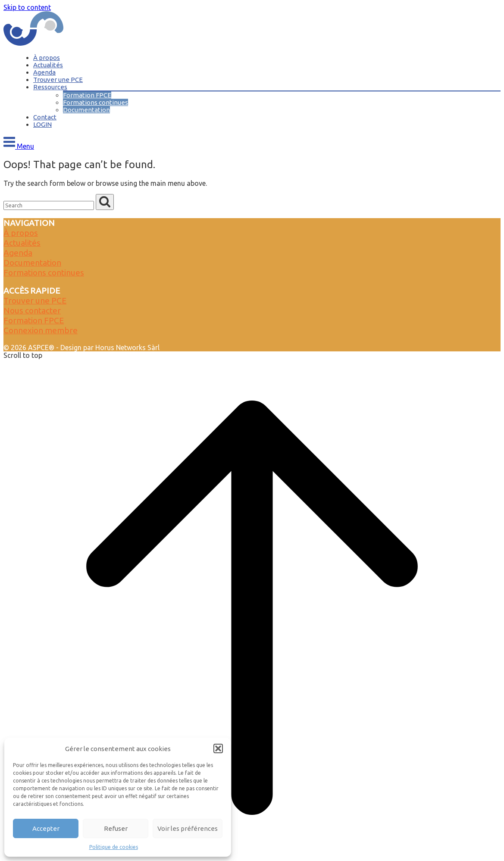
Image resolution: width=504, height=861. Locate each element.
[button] (218, 748)
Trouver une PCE (58, 80)
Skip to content (27, 7)
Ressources (50, 87)
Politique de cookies (114, 847)
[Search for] (49, 205)
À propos (47, 58)
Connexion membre (41, 330)
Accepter (46, 828)
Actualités (48, 65)
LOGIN (42, 124)
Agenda (44, 72)
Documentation (86, 110)
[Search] (105, 202)
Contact (45, 117)
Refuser (116, 828)
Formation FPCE (87, 95)
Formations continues (95, 102)
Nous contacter (32, 310)
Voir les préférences (188, 828)
